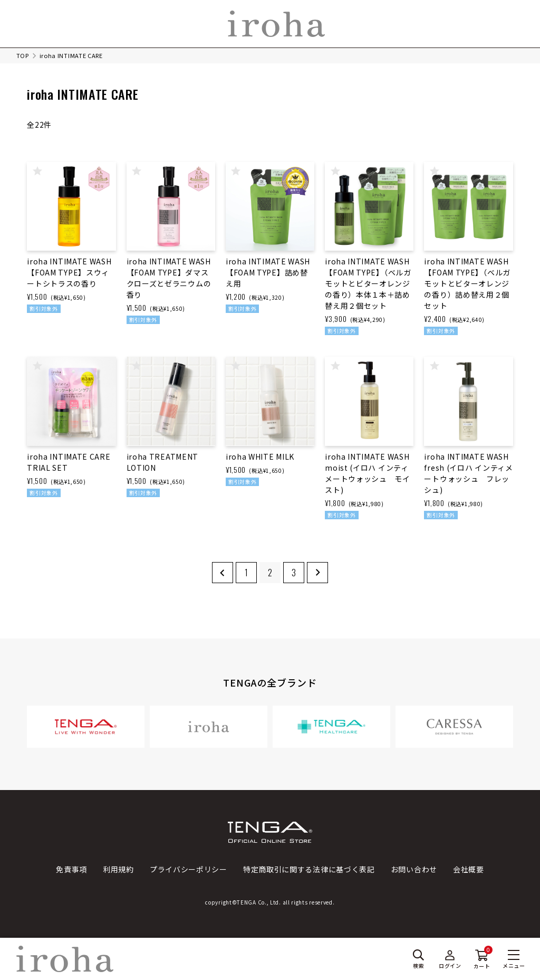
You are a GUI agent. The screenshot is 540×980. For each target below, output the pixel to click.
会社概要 (469, 869)
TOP (23, 55)
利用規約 (118, 869)
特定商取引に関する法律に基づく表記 (309, 869)
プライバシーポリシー (189, 869)
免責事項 (71, 869)
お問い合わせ (414, 869)
